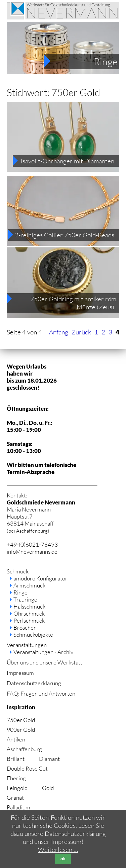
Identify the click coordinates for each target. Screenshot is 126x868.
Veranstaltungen (27, 645)
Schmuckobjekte (33, 635)
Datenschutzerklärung (34, 683)
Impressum (20, 673)
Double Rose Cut (27, 768)
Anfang (59, 332)
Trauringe (25, 599)
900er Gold (21, 730)
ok (63, 859)
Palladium (18, 807)
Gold (48, 788)
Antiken (16, 739)
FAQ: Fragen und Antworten (41, 693)
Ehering (16, 778)
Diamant (49, 759)
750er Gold (21, 720)
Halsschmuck (29, 606)
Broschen (25, 627)
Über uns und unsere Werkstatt (45, 662)
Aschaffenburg (24, 749)
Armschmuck (29, 585)
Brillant (16, 759)
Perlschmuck (29, 620)
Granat (15, 798)
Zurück (81, 332)
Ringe (106, 62)
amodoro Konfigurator (40, 578)
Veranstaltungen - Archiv (43, 652)
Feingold (17, 788)
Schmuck (18, 571)
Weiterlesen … (58, 850)
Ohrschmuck (29, 613)
